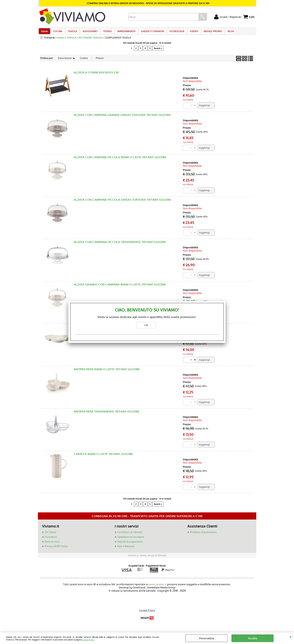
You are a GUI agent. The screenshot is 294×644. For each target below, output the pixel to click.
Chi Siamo (50, 535)
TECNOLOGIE (172, 32)
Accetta (253, 638)
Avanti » (158, 50)
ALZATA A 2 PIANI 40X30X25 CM (96, 75)
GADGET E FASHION (149, 32)
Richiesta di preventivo (203, 535)
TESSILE (105, 32)
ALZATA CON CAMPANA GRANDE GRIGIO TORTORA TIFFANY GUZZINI (122, 117)
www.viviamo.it (158, 587)
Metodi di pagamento (130, 544)
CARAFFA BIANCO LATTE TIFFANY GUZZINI (103, 456)
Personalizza (207, 638)
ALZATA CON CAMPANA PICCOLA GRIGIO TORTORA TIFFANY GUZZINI (122, 202)
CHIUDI (291, 636)
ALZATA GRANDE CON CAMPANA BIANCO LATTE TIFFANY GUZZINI (120, 287)
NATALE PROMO (207, 32)
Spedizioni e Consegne (131, 539)
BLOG (224, 32)
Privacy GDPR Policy (56, 549)
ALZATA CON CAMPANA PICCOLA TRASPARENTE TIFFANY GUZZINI (120, 244)
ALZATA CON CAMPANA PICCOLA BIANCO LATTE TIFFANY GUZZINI (120, 159)
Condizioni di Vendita (130, 535)
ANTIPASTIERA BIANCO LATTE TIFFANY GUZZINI (107, 372)
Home (44, 32)
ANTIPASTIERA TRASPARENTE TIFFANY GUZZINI (106, 414)
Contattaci (51, 539)
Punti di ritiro (52, 544)
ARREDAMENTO (123, 32)
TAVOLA (71, 32)
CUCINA (57, 32)
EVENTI (189, 32)
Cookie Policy (88, 640)
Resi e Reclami (126, 549)
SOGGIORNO (88, 32)
